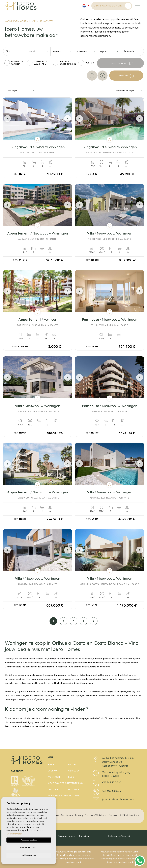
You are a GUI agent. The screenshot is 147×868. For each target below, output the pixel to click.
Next (68, 119)
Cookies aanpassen (29, 847)
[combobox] (16, 51)
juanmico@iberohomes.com (118, 799)
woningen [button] (54, 777)
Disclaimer (67, 815)
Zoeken (126, 76)
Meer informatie (14, 833)
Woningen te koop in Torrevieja (73, 836)
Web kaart (101, 815)
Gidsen (72, 765)
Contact (53, 789)
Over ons (53, 771)
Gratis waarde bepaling (113, 6)
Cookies (89, 815)
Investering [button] (76, 783)
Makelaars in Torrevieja (120, 836)
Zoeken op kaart (120, 64)
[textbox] (16, 51)
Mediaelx (134, 815)
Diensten (74, 789)
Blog (71, 777)
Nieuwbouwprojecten (61, 783)
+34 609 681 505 (111, 791)
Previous (7, 119)
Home (51, 765)
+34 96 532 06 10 (112, 782)
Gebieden (74, 771)
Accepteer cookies (29, 840)
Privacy (79, 815)
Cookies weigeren (29, 855)
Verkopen (73, 795)
